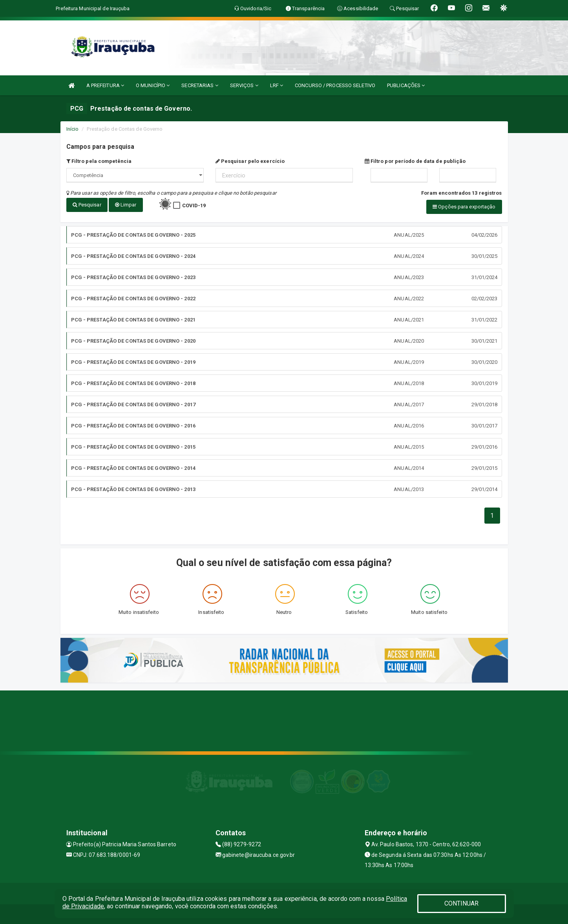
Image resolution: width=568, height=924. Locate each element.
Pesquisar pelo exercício (250, 161)
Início (73, 129)
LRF (277, 85)
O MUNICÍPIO (153, 85)
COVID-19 (194, 205)
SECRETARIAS (200, 85)
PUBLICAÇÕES (406, 85)
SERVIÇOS (244, 85)
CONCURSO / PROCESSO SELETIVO (335, 85)
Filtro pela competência (99, 161)
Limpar (126, 205)
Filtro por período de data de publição (415, 161)
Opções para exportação (464, 207)
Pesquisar (87, 205)
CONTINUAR (462, 903)
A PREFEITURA (105, 85)
